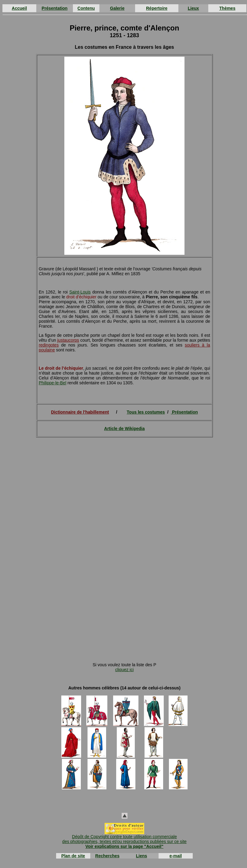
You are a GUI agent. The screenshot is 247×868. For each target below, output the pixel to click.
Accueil (20, 8)
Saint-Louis (80, 292)
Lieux (193, 8)
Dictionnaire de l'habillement (80, 412)
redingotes (49, 345)
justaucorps (68, 340)
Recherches (107, 856)
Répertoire (157, 8)
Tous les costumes (146, 412)
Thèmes (227, 8)
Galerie (117, 8)
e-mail (176, 856)
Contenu (86, 8)
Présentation (55, 8)
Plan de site (73, 856)
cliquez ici (125, 670)
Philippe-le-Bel (52, 383)
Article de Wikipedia (125, 429)
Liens (142, 856)
